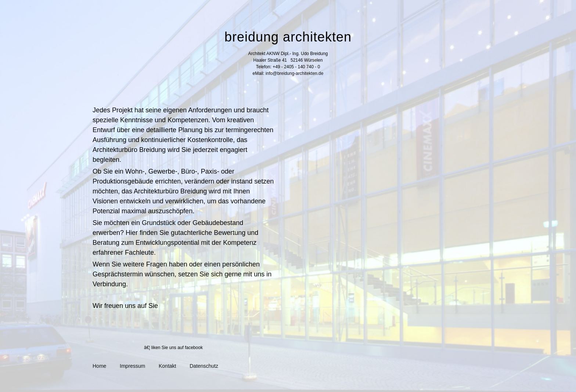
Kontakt (167, 366)
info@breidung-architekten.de (295, 73)
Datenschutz (204, 366)
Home (99, 366)
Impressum (132, 366)
